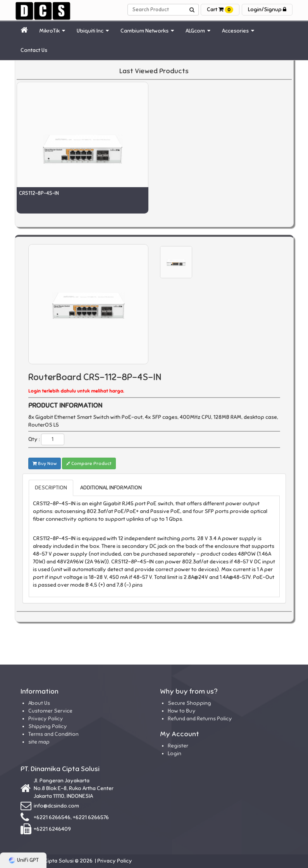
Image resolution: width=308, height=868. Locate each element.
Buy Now (45, 463)
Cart (220, 9)
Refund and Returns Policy (200, 719)
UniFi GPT (23, 860)
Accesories (238, 31)
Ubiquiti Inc (93, 31)
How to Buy (182, 711)
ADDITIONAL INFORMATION (111, 488)
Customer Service (50, 711)
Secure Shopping (189, 703)
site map (39, 742)
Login (175, 753)
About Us (39, 703)
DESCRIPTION (51, 488)
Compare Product (89, 463)
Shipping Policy (48, 726)
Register (178, 746)
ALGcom (198, 31)
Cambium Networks (147, 31)
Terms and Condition (53, 734)
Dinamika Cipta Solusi (48, 861)
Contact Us (34, 50)
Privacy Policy (46, 719)
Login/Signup (267, 9)
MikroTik (52, 31)
